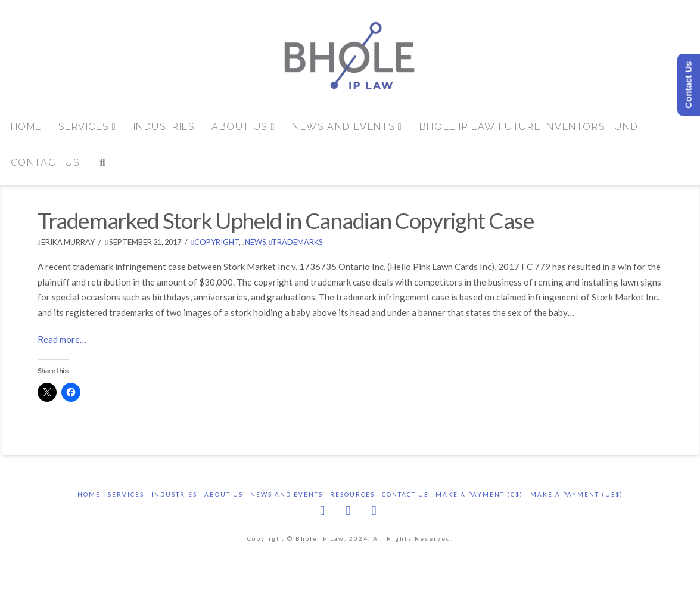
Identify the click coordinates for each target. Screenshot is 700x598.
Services (126, 494)
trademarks (296, 242)
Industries (174, 494)
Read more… (62, 339)
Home (89, 494)
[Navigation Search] (102, 167)
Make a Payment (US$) (577, 494)
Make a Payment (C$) (479, 494)
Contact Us (405, 494)
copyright (215, 242)
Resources (352, 494)
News (254, 242)
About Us (224, 494)
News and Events (287, 494)
